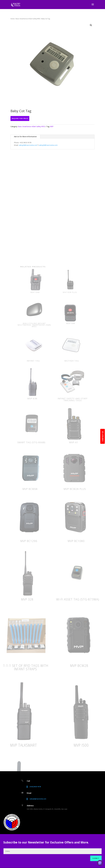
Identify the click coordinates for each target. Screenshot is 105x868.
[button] (91, 25)
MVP (52, 126)
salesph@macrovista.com (28, 145)
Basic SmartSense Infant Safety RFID (28, 19)
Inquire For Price (20, 118)
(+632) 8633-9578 (35, 794)
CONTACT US (103, 436)
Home (13, 19)
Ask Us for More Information (25, 137)
